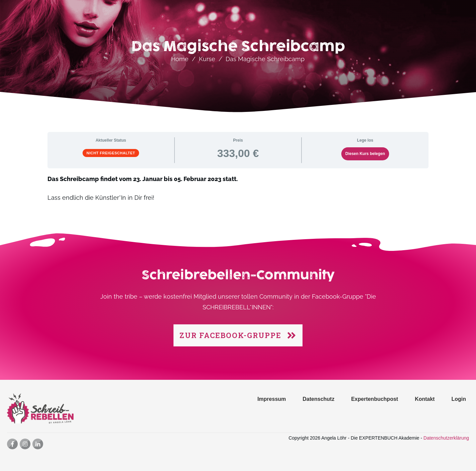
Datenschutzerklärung (446, 438)
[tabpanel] (238, 192)
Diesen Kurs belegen (365, 154)
